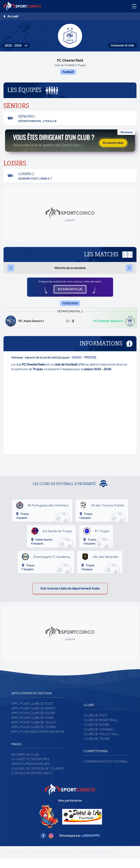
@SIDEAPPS (91, 845)
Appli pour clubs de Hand (32, 727)
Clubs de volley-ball (101, 743)
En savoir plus (113, 147)
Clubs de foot (96, 725)
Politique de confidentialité (96, 861)
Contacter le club (122, 45)
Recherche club (25, 764)
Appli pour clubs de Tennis (33, 736)
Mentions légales (15, 861)
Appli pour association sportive (38, 741)
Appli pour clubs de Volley (34, 732)
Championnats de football (106, 771)
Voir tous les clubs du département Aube (70, 598)
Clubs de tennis (97, 748)
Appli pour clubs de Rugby (33, 722)
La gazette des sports (30, 768)
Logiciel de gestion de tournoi (37, 778)
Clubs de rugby (97, 734)
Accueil (13, 16)
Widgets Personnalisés (31, 773)
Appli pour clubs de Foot (32, 713)
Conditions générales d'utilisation (52, 861)
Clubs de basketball (101, 729)
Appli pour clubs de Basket (34, 718)
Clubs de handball (99, 739)
